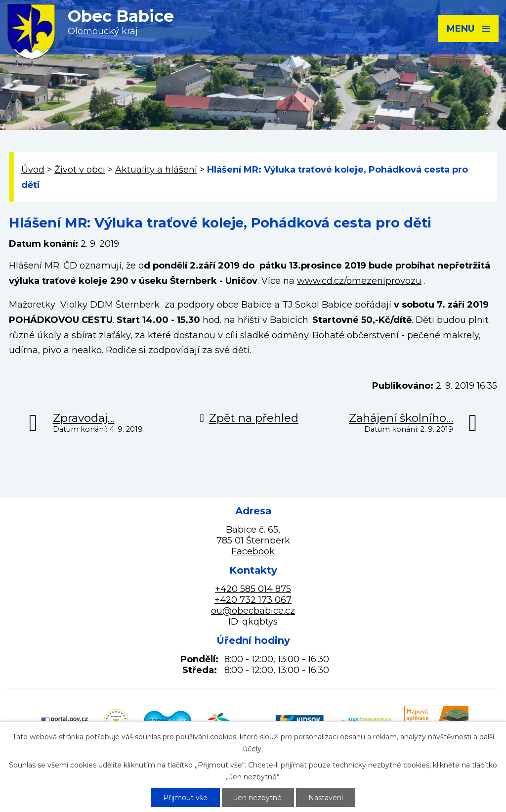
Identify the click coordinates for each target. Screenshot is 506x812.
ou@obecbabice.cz (253, 611)
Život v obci (80, 170)
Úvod (33, 170)
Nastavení (326, 798)
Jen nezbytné (258, 798)
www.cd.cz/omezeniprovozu (359, 281)
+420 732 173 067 (253, 600)
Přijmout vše (185, 798)
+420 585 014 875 (253, 589)
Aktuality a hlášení (156, 170)
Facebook (253, 551)
